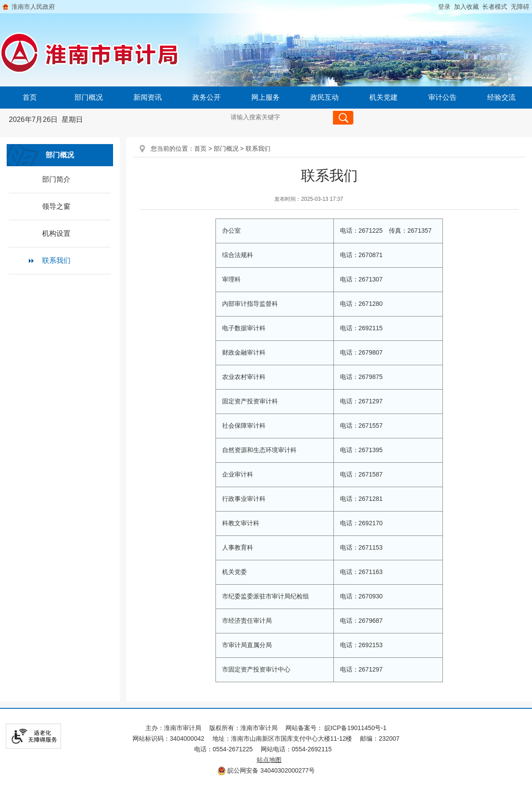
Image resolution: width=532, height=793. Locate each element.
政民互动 (325, 97)
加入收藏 (466, 7)
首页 (30, 97)
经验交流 (501, 97)
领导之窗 (56, 206)
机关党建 (383, 97)
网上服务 (266, 97)
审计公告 (442, 97)
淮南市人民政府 (33, 7)
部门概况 (89, 97)
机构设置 (56, 233)
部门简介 (56, 179)
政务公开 (207, 97)
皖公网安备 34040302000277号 (266, 770)
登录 (444, 7)
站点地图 (269, 760)
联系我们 (56, 260)
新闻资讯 (148, 97)
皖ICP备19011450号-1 (356, 728)
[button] (493, 7)
